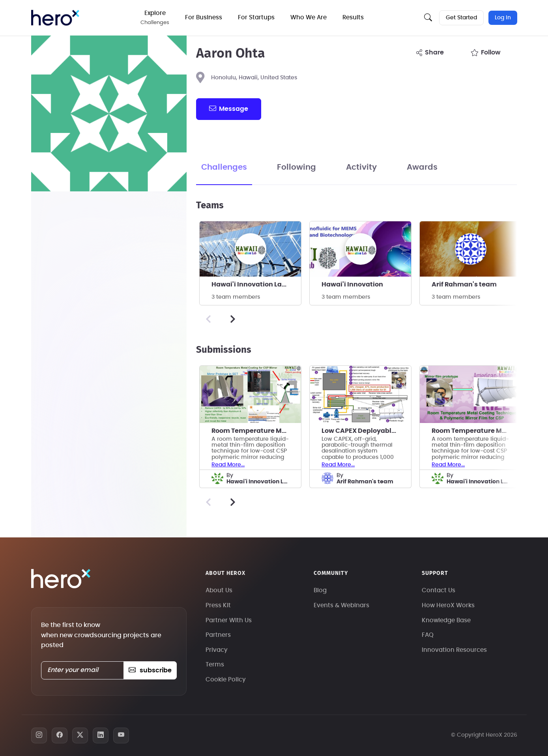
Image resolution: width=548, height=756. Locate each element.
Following (296, 167)
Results (353, 18)
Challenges (224, 167)
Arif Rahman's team (464, 284)
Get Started (461, 18)
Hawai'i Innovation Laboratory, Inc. (256, 284)
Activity (361, 167)
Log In (503, 18)
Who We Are (309, 18)
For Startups (256, 18)
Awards (422, 167)
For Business (204, 18)
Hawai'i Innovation (352, 284)
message (228, 109)
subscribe (150, 670)
